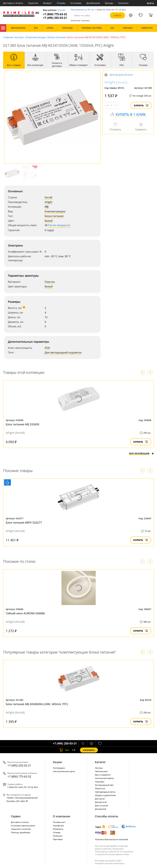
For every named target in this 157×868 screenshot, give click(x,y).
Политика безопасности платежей (111, 839)
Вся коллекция (142, 453)
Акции (57, 762)
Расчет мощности (59, 225)
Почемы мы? (59, 822)
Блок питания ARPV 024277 (24, 523)
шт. (64, 750)
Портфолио (58, 826)
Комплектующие (36, 37)
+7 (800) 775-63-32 (55, 14)
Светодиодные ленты (105, 792)
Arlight (49, 202)
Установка (76, 3)
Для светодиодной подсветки (63, 352)
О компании (62, 816)
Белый (49, 221)
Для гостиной (101, 806)
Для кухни (100, 799)
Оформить (89, 750)
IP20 (47, 348)
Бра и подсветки (103, 775)
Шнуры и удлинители (105, 795)
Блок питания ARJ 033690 (22, 424)
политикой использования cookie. (113, 854)
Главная (8, 37)
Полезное (58, 836)
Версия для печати (121, 75)
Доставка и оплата (13, 3)
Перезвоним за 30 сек (82, 10)
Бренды (109, 3)
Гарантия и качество (21, 829)
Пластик (50, 282)
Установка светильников (23, 826)
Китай (48, 197)
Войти (150, 3)
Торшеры (100, 782)
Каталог (3, 28)
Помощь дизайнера (21, 832)
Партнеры (58, 839)
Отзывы (61, 3)
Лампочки (100, 788)
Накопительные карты (64, 771)
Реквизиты (58, 829)
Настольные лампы (104, 778)
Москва (61, 10)
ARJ (47, 207)
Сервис (16, 816)
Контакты (123, 3)
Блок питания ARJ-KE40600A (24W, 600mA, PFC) (37, 704)
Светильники (101, 771)
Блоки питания (57, 37)
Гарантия (33, 3)
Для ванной (101, 809)
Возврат (47, 3)
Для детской (101, 802)
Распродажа (59, 768)
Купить (141, 105)
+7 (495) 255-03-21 (55, 18)
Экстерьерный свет (104, 785)
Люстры (99, 768)
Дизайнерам (93, 3)
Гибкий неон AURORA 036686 (25, 613)
